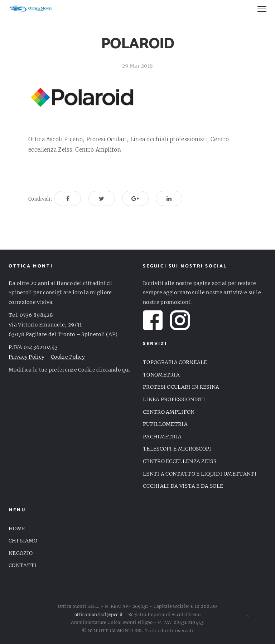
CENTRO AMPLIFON (169, 412)
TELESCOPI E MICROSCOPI (177, 449)
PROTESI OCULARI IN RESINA (181, 387)
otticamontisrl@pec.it (99, 614)
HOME (17, 529)
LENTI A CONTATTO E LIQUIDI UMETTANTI (200, 474)
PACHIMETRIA (162, 437)
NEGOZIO (21, 553)
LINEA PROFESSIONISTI (174, 399)
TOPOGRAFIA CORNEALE (175, 362)
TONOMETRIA (161, 375)
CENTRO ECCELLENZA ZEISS (180, 461)
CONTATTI (23, 565)
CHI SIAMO (23, 541)
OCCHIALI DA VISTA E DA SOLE (183, 486)
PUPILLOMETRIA (165, 424)
